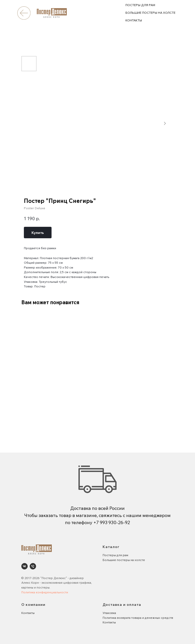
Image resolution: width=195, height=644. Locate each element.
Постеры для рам (115, 555)
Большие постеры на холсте (124, 560)
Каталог (111, 547)
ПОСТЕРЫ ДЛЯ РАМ (140, 5)
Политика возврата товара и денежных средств (138, 618)
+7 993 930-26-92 (112, 522)
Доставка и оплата (122, 605)
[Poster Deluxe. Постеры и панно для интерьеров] (25, 566)
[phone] (33, 566)
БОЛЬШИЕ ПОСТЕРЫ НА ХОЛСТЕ (150, 13)
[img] (24, 13)
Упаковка (109, 613)
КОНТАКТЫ (134, 20)
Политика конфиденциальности (45, 592)
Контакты (28, 613)
